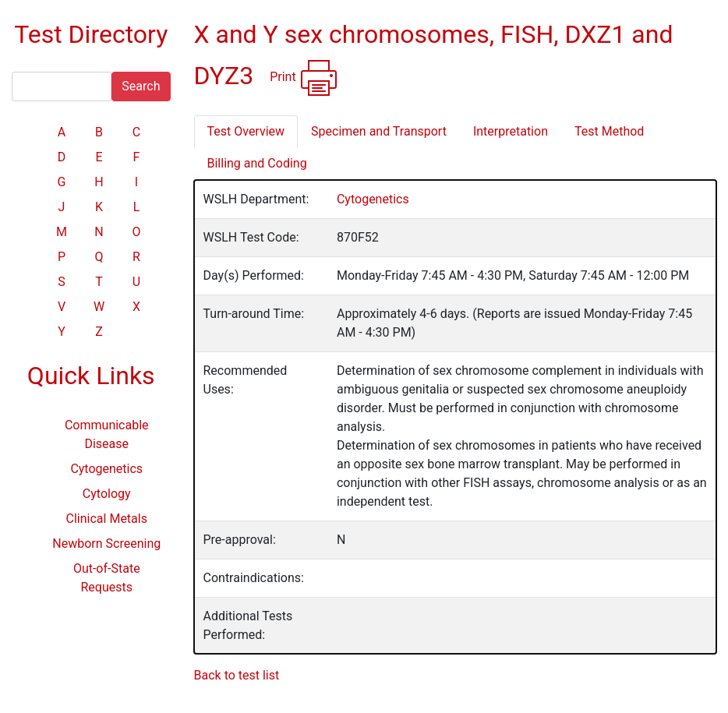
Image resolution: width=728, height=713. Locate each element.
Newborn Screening (106, 544)
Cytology (107, 494)
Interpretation (511, 131)
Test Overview (246, 131)
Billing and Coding (257, 163)
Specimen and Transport (379, 131)
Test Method (609, 131)
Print (304, 78)
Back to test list (237, 675)
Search (141, 86)
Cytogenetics (106, 469)
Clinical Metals (107, 519)
